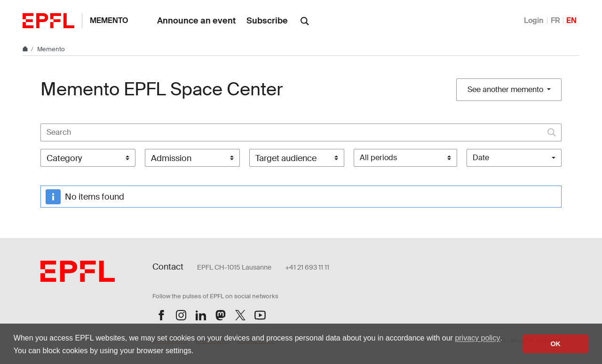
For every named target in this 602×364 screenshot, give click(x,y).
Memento (109, 20)
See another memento (506, 89)
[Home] (26, 49)
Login (534, 20)
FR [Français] (555, 20)
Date (481, 158)
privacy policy (477, 338)
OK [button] (555, 344)
